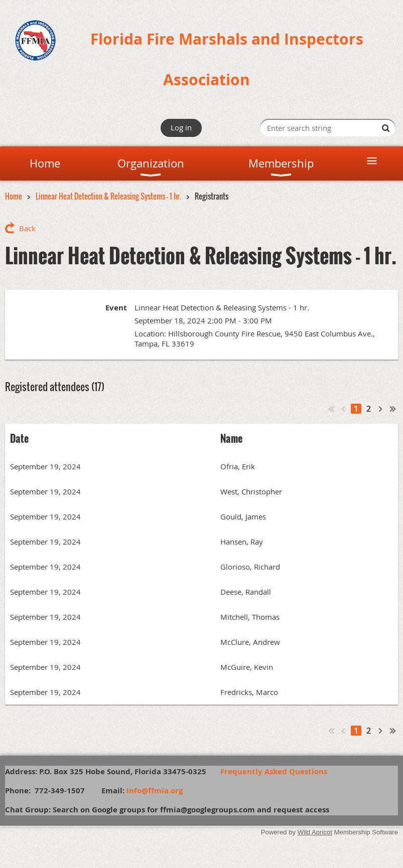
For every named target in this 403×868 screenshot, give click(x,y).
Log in (181, 127)
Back (27, 228)
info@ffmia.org (155, 791)
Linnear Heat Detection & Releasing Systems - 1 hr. (108, 196)
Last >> (393, 409)
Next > (381, 409)
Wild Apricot (315, 832)
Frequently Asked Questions (279, 771)
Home (14, 196)
